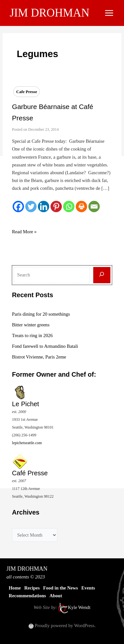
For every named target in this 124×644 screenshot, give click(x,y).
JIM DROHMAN (50, 13)
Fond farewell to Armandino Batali (45, 346)
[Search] (102, 275)
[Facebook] (18, 207)
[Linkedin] (44, 207)
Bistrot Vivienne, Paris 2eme (39, 357)
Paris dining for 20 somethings (41, 314)
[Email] (94, 207)
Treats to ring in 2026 (32, 335)
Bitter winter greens (31, 325)
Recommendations (27, 596)
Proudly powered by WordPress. (65, 626)
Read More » (24, 232)
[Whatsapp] (69, 207)
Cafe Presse (27, 92)
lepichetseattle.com (27, 443)
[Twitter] (31, 207)
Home (15, 588)
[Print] (81, 207)
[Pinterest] (56, 207)
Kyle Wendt (79, 608)
